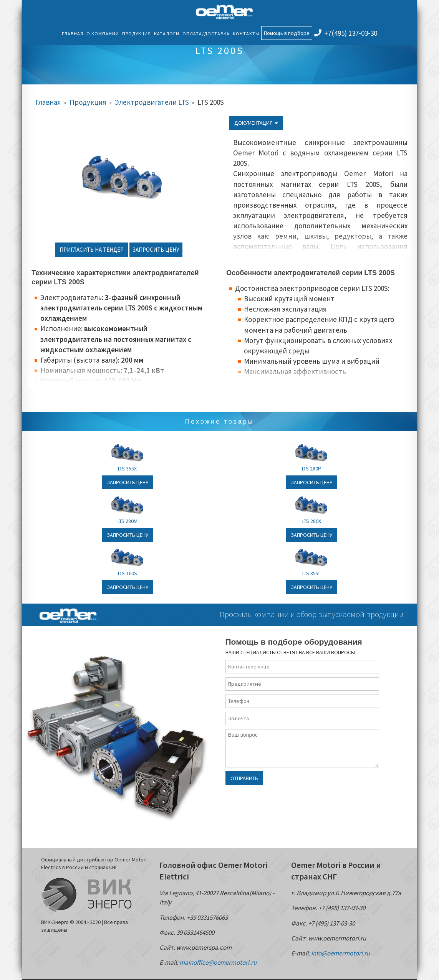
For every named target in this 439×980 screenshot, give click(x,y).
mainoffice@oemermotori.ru (218, 962)
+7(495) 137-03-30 (346, 33)
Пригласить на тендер (92, 250)
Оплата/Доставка (206, 34)
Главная (73, 34)
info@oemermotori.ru (340, 953)
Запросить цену (156, 250)
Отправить (244, 778)
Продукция (137, 34)
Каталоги (167, 34)
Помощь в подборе (287, 33)
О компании (103, 34)
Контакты (246, 34)
